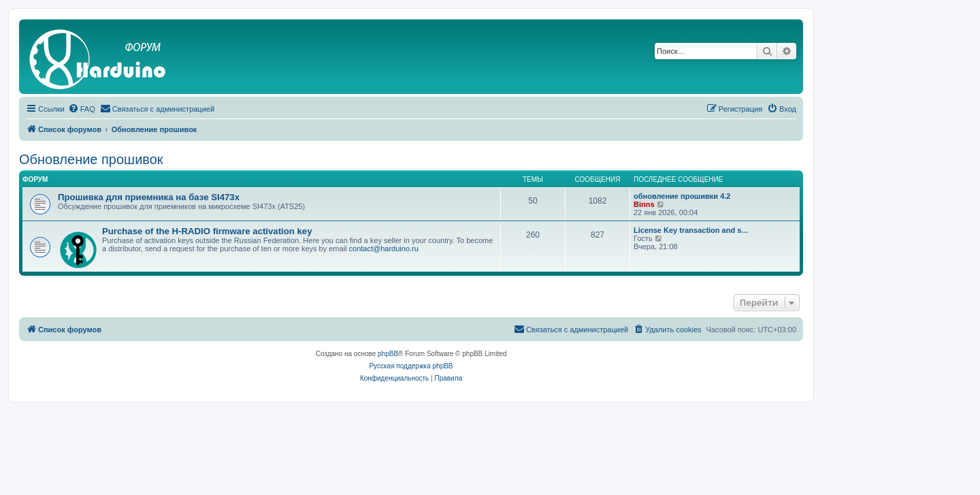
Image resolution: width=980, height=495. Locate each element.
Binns (644, 204)
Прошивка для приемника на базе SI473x (149, 197)
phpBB (388, 354)
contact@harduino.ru (384, 249)
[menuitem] (82, 109)
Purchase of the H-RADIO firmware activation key (207, 231)
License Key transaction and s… (691, 230)
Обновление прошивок (91, 159)
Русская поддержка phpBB (411, 366)
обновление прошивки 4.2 (682, 196)
